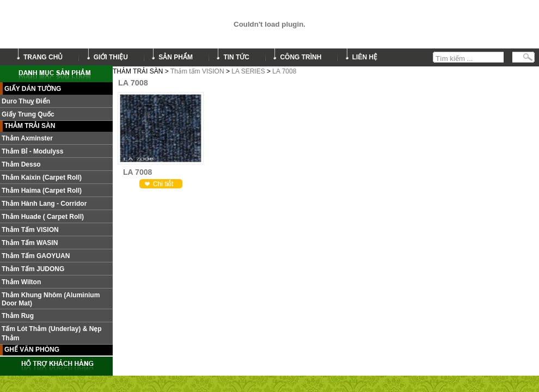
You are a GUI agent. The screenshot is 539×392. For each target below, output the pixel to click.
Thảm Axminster (27, 138)
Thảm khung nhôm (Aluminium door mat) (51, 299)
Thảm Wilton (21, 282)
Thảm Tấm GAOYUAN (36, 256)
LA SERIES (248, 71)
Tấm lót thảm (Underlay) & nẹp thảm (52, 333)
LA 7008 (284, 71)
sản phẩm (176, 57)
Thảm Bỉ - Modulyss (32, 151)
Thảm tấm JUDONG (33, 269)
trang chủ (43, 57)
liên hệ (365, 57)
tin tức (236, 57)
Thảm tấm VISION (197, 71)
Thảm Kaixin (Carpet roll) (42, 177)
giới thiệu (111, 57)
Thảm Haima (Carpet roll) (42, 191)
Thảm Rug (18, 316)
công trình (301, 57)
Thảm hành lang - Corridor (44, 204)
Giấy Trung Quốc (28, 114)
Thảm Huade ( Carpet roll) (43, 217)
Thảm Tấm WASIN (30, 243)
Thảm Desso (21, 164)
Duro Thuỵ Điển (26, 101)
